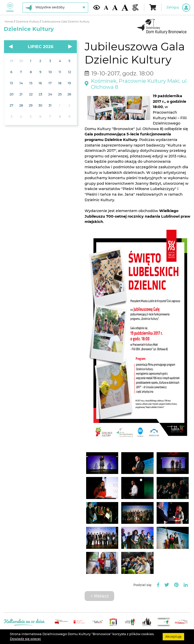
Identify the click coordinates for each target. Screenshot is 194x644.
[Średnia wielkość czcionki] (115, 7)
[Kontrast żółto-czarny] (97, 7)
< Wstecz (100, 596)
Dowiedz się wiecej (25, 639)
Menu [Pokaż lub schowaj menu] (10, 7)
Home (9, 22)
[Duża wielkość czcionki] (125, 8)
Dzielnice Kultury (28, 22)
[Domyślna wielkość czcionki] (106, 7)
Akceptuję (173, 637)
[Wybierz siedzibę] (55, 8)
